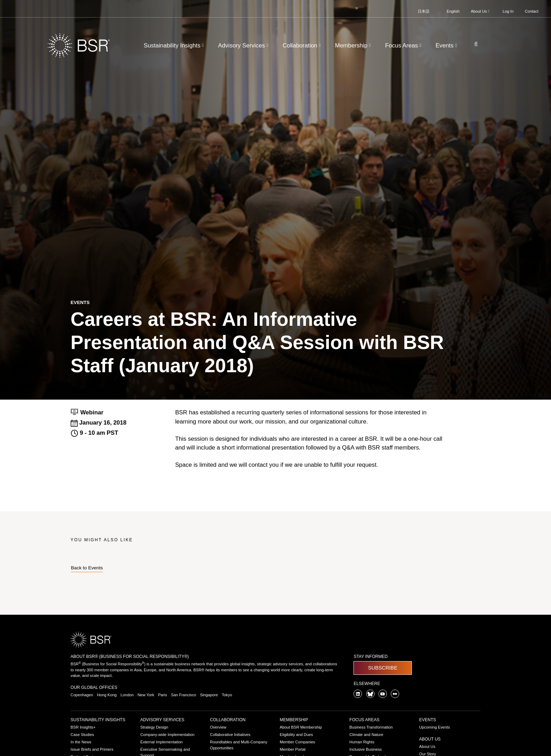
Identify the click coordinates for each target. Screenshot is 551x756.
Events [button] (447, 46)
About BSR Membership (301, 727)
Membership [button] (354, 46)
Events (428, 720)
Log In (508, 11)
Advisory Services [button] (244, 46)
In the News (81, 742)
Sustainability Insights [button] (174, 46)
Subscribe (383, 668)
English (453, 11)
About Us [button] (481, 11)
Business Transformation (371, 727)
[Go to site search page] (473, 44)
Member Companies (297, 742)
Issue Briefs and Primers (92, 749)
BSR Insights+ (83, 727)
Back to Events (87, 568)
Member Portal (293, 749)
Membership (294, 720)
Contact (531, 11)
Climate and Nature (366, 735)
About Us (430, 739)
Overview (218, 727)
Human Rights (362, 742)
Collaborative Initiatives (230, 735)
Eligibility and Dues (296, 735)
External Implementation (161, 742)
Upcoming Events (435, 727)
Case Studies (82, 735)
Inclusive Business (365, 749)
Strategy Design (154, 727)
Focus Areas (364, 720)
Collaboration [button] (302, 46)
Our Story (428, 754)
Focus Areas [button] (404, 46)
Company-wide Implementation (167, 735)
